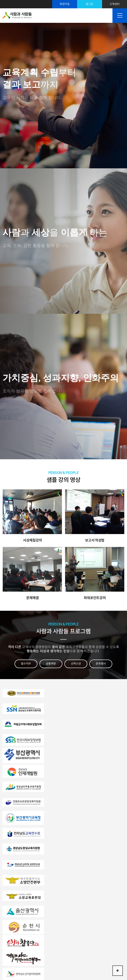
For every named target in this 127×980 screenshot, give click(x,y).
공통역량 (51, 664)
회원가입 (65, 4)
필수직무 (26, 664)
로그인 (90, 4)
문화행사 (101, 664)
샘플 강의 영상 (63, 476)
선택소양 (76, 664)
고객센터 (115, 4)
